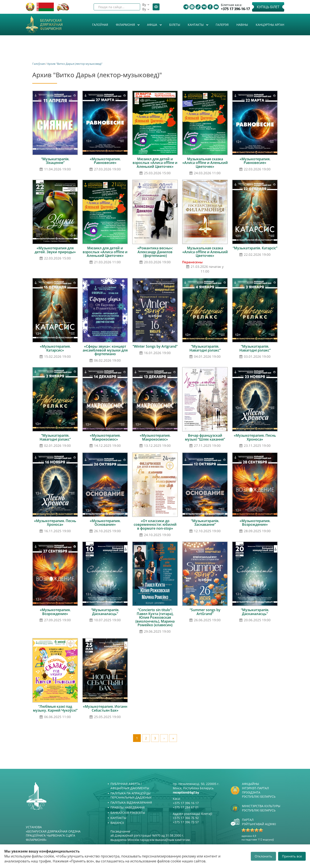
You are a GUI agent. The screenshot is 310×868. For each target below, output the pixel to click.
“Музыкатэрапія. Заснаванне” (205, 523)
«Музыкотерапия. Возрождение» (255, 523)
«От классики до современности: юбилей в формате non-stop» (155, 525)
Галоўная (100, 25)
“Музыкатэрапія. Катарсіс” (255, 248)
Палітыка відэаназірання (131, 802)
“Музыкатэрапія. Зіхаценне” (55, 161)
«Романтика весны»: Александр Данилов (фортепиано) (155, 252)
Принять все (292, 856)
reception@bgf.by (186, 792)
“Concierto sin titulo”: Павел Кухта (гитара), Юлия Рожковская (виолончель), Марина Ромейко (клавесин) (155, 617)
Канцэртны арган (270, 25)
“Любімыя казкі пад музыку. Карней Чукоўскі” (55, 708)
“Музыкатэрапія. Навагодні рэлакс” (205, 348)
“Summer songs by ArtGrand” (205, 612)
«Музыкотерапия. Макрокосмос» (105, 437)
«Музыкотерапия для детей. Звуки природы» (55, 250)
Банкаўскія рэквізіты (128, 813)
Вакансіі (117, 823)
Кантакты (196, 25)
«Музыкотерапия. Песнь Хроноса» (255, 437)
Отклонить (263, 856)
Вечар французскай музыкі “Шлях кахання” (205, 437)
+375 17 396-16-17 (235, 9)
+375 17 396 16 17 (186, 803)
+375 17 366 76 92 (186, 818)
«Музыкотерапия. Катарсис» (55, 348)
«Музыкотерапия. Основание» (105, 523)
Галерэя (222, 25)
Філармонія (126, 25)
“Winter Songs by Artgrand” (155, 346)
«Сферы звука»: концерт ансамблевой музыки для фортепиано (105, 350)
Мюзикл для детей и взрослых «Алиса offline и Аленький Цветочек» (155, 163)
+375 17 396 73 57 (186, 822)
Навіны (242, 25)
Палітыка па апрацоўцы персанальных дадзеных (131, 795)
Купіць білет (268, 7)
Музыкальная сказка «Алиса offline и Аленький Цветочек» (205, 163)
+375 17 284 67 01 (186, 807)
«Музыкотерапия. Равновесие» (105, 161)
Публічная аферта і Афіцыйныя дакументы (130, 786)
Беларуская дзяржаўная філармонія (51, 25)
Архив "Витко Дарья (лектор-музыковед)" (75, 64)
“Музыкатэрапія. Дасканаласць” (105, 612)
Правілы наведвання (128, 807)
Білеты (175, 25)
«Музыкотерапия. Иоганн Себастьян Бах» (105, 708)
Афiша (153, 25)
